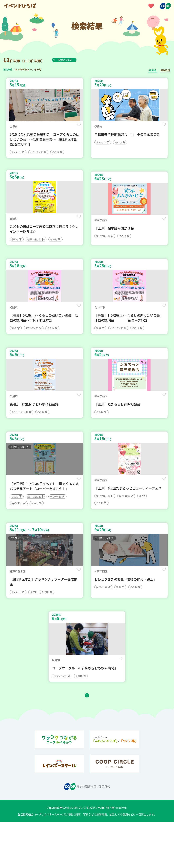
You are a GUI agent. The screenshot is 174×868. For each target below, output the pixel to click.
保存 (77, 127)
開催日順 (165, 70)
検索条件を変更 (71, 60)
